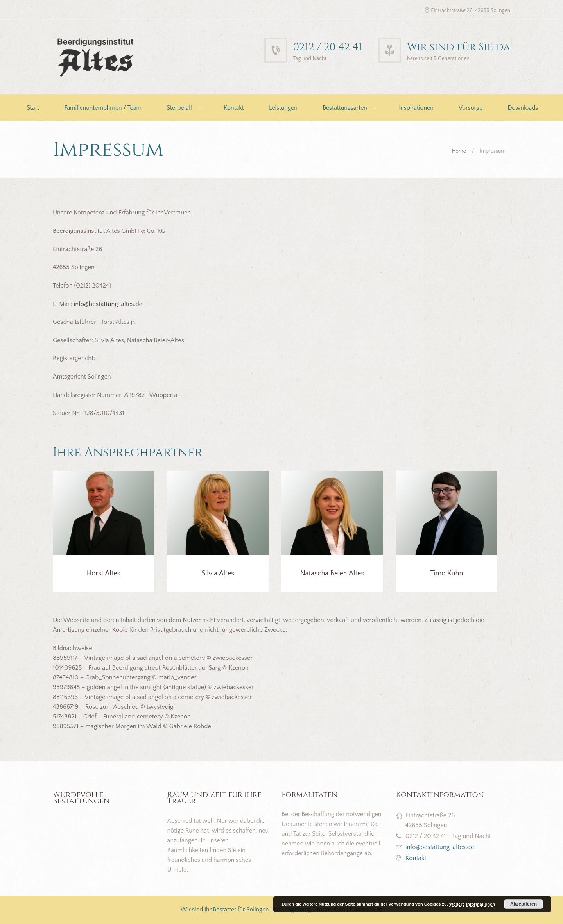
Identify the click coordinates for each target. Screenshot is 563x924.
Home (459, 151)
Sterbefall (179, 108)
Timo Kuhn (446, 574)
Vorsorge (471, 108)
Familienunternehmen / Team (103, 108)
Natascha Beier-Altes (332, 574)
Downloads (523, 108)
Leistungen (283, 108)
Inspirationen (416, 108)
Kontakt (234, 108)
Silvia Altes (218, 574)
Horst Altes (104, 574)
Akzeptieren (524, 904)
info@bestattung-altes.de (108, 304)
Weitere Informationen (472, 904)
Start (33, 108)
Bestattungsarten (345, 108)
